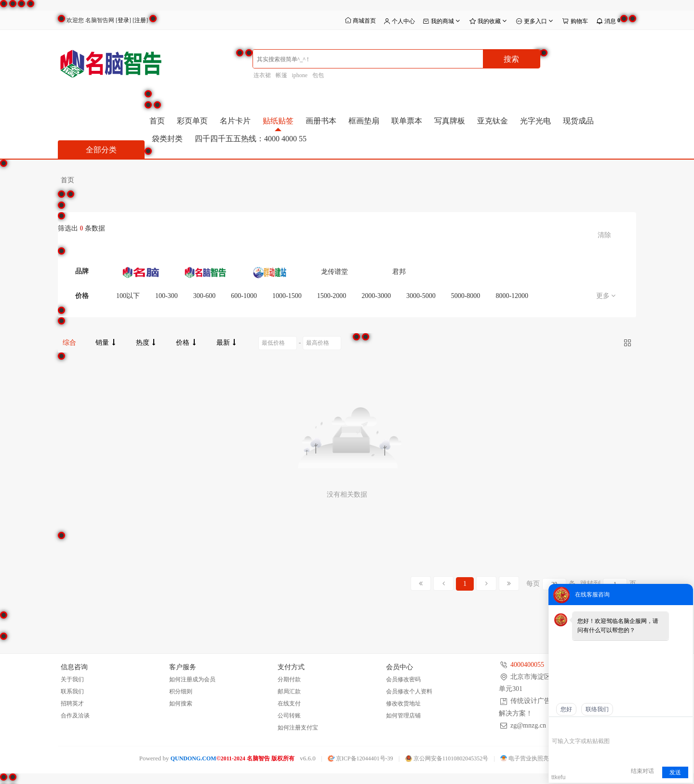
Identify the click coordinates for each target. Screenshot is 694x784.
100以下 (128, 296)
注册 (140, 20)
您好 (566, 709)
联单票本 (407, 121)
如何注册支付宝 (298, 728)
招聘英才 (72, 703)
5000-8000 (466, 296)
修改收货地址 (403, 703)
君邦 (399, 272)
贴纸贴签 (278, 121)
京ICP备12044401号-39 (360, 758)
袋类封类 (167, 139)
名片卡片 (235, 121)
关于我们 (72, 679)
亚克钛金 (493, 121)
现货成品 (578, 121)
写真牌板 (450, 121)
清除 (604, 235)
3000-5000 (421, 296)
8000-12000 (512, 296)
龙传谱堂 (334, 272)
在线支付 (289, 703)
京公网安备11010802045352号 (447, 758)
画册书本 (321, 121)
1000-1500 (287, 296)
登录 (123, 20)
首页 (157, 121)
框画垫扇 (364, 121)
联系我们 (72, 691)
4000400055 (527, 665)
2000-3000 (376, 296)
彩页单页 (192, 121)
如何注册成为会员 (192, 679)
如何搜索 (181, 703)
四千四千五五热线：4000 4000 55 (251, 139)
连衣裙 (262, 75)
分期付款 (289, 679)
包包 (318, 75)
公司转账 (289, 716)
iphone (300, 75)
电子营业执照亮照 (527, 758)
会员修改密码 (403, 679)
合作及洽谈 (75, 716)
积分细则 (181, 691)
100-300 (167, 296)
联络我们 (597, 709)
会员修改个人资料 (409, 691)
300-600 (205, 296)
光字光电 (535, 121)
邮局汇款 (289, 691)
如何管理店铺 (403, 716)
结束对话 (642, 771)
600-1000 (244, 296)
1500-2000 (332, 296)
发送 (675, 772)
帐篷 (281, 75)
